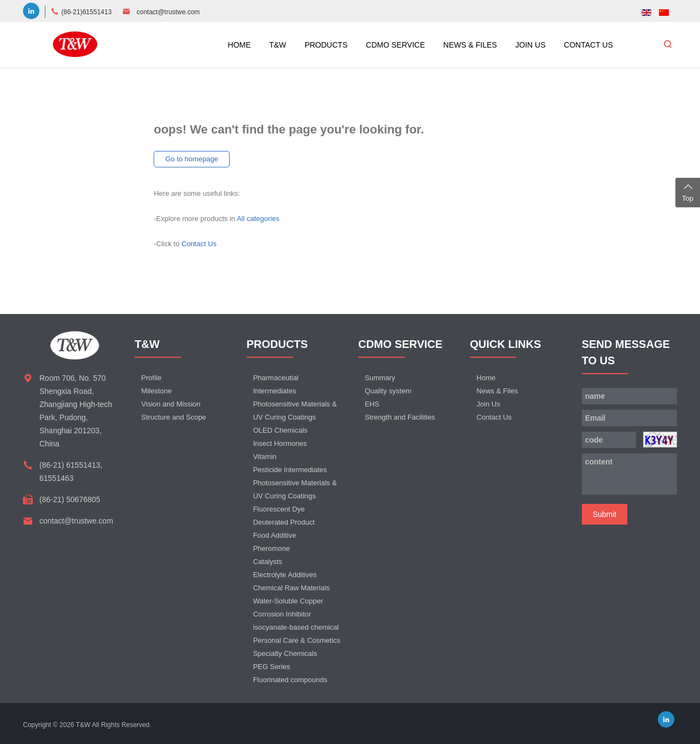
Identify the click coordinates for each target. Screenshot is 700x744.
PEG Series (272, 667)
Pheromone (272, 548)
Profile (151, 378)
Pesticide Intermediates (290, 470)
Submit (605, 514)
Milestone (156, 391)
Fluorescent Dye (279, 509)
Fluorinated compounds (290, 680)
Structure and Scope (174, 417)
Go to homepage (192, 159)
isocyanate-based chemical (296, 627)
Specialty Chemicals (285, 653)
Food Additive (275, 535)
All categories (258, 219)
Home (486, 378)
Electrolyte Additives (285, 575)
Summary (380, 378)
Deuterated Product (284, 522)
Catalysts (268, 562)
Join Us (488, 404)
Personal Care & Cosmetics (297, 640)
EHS (372, 404)
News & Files (497, 391)
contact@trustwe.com (168, 12)
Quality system (388, 391)
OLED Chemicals (281, 430)
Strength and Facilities (400, 417)
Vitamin (265, 457)
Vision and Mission (171, 404)
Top (688, 191)
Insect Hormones (280, 443)
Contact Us (199, 244)
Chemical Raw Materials (291, 588)
